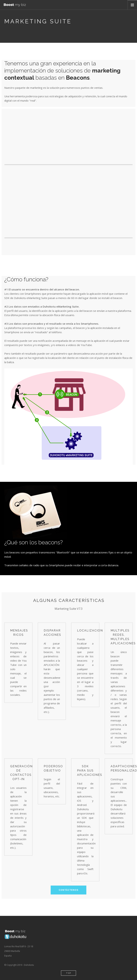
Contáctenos (68, 890)
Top (69, 973)
